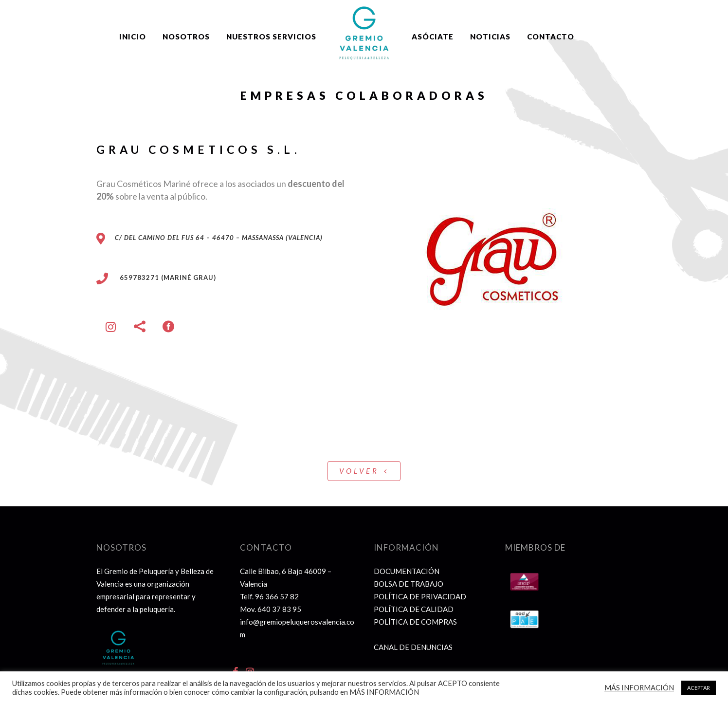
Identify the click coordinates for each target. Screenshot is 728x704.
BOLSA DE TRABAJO (409, 584)
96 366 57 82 (277, 596)
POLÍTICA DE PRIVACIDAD (420, 596)
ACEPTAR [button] (699, 688)
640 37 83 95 (279, 609)
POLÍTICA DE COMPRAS (415, 622)
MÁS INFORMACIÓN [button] (639, 688)
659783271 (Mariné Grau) (162, 278)
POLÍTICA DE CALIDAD (414, 609)
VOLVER (364, 471)
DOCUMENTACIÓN (407, 571)
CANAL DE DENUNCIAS (413, 647)
